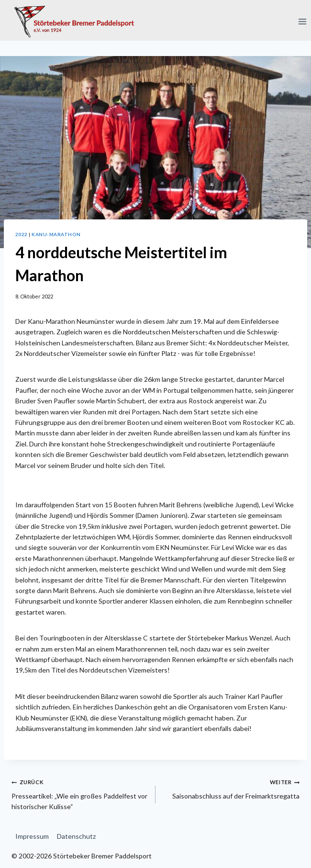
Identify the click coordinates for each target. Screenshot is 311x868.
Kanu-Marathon (56, 234)
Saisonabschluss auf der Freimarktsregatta (231, 788)
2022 (22, 234)
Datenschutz (76, 836)
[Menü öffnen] (302, 21)
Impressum (32, 836)
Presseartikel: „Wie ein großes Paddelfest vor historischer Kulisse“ (80, 794)
